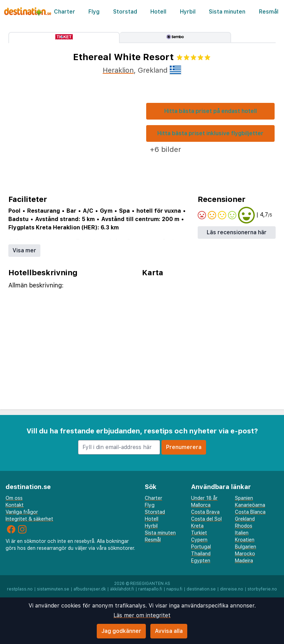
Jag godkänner (121, 631)
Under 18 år (204, 498)
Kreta (197, 526)
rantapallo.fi (150, 589)
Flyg (94, 12)
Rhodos (244, 526)
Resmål (269, 12)
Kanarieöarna (250, 505)
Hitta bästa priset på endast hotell (211, 111)
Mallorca (201, 505)
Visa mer (24, 250)
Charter (65, 12)
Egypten (201, 561)
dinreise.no (232, 589)
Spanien (244, 498)
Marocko (245, 554)
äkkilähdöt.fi (122, 589)
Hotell (158, 12)
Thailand (201, 554)
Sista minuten (227, 12)
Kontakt (15, 505)
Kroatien (245, 540)
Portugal (201, 547)
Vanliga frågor (22, 512)
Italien (242, 533)
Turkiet (199, 533)
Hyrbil (188, 12)
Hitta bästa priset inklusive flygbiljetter (210, 133)
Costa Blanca (250, 512)
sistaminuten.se (53, 589)
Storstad (125, 12)
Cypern (199, 540)
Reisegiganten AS (150, 584)
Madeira (244, 561)
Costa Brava (205, 512)
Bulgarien (246, 547)
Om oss (14, 498)
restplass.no (20, 589)
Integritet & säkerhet (29, 519)
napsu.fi (174, 589)
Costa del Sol (206, 519)
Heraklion (118, 70)
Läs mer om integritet (142, 615)
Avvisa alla (169, 631)
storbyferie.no (262, 589)
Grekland (245, 519)
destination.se (201, 589)
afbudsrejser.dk (90, 589)
